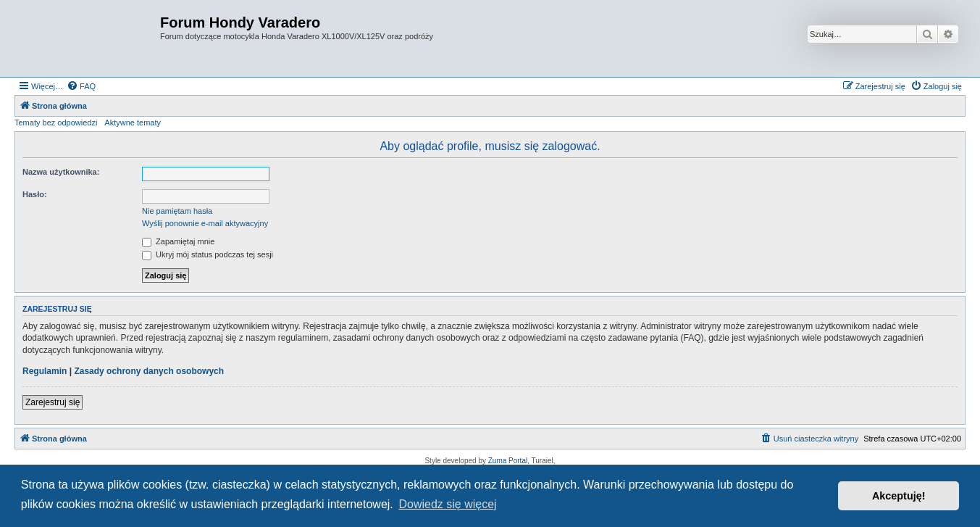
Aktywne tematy (133, 123)
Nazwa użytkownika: (61, 172)
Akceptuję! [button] (899, 496)
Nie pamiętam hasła (177, 211)
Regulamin (45, 371)
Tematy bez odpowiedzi (56, 123)
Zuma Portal (508, 461)
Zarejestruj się (53, 402)
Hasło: (35, 194)
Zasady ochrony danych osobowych (149, 371)
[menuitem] (81, 86)
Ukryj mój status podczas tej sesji (208, 254)
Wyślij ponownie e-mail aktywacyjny (205, 223)
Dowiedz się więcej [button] (447, 504)
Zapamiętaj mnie (178, 241)
